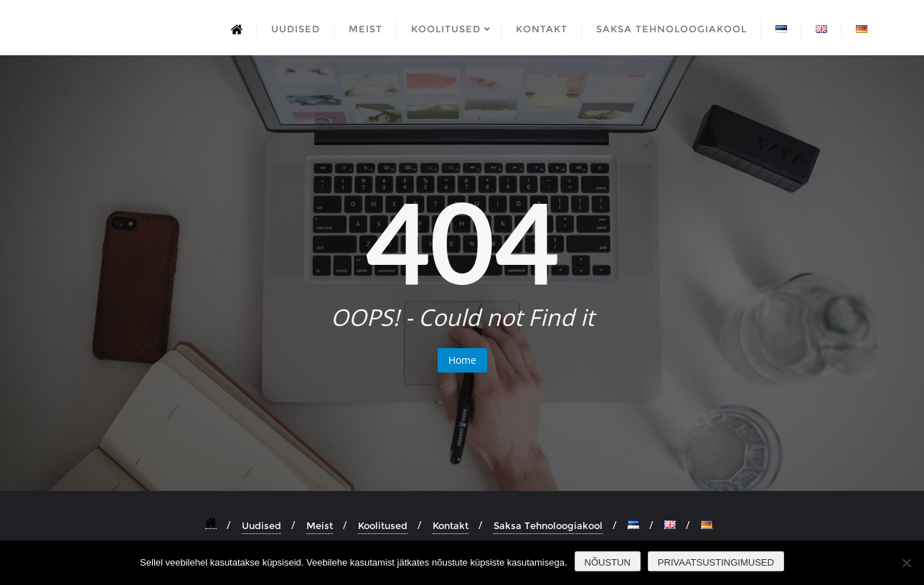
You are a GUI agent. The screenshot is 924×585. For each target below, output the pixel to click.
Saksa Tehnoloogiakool (548, 525)
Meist (320, 525)
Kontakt (451, 525)
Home (462, 360)
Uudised (261, 525)
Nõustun (608, 562)
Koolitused (383, 525)
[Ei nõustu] (906, 563)
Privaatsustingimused (716, 562)
